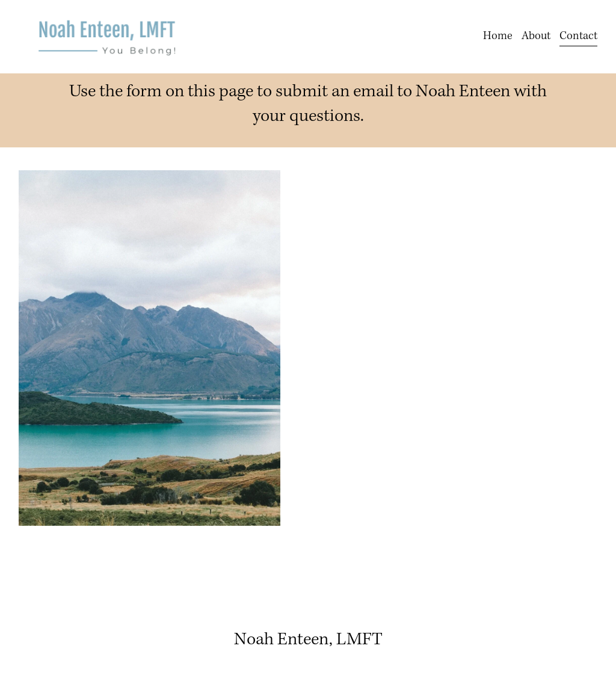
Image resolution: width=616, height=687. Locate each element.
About (536, 36)
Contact (578, 36)
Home (498, 36)
